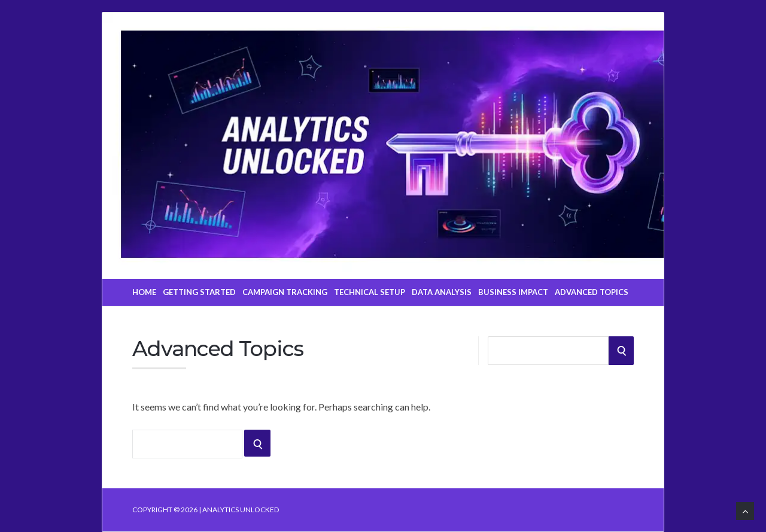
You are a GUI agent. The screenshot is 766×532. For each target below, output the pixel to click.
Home (144, 292)
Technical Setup (370, 292)
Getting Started (199, 292)
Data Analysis (442, 292)
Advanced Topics (592, 292)
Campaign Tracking (285, 292)
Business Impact (513, 292)
